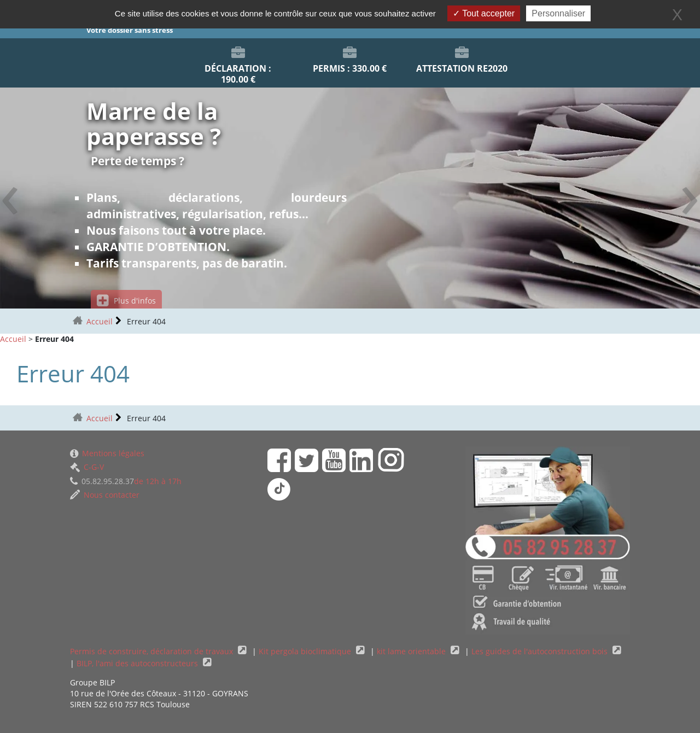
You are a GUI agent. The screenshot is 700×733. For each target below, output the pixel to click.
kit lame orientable (412, 651)
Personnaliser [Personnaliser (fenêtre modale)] (558, 13)
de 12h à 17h (126, 481)
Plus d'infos (126, 301)
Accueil (100, 321)
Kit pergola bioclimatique (306, 651)
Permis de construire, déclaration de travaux (153, 651)
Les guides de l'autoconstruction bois (541, 651)
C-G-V (87, 467)
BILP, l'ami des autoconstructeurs (138, 663)
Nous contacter (105, 495)
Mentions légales (107, 453)
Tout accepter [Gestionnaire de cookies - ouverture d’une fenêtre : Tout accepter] (484, 13)
